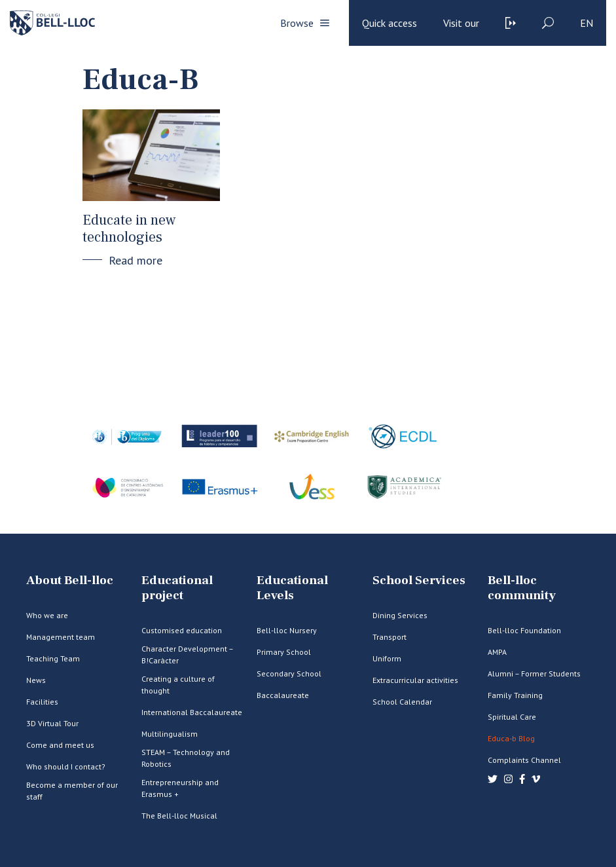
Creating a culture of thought (178, 685)
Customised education (182, 630)
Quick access (390, 23)
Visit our (461, 23)
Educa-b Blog (511, 738)
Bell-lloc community (522, 588)
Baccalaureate (283, 695)
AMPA (497, 652)
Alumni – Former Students (534, 673)
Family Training (515, 695)
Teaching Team (53, 658)
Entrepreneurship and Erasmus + (180, 788)
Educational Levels (292, 588)
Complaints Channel (524, 760)
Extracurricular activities (415, 680)
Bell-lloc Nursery (287, 630)
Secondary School (289, 673)
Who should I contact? (66, 766)
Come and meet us (60, 745)
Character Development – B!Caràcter (187, 655)
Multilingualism (170, 734)
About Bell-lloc (70, 581)
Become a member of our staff (72, 791)
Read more (136, 260)
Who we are (47, 615)
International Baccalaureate (192, 712)
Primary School (284, 652)
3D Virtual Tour (52, 723)
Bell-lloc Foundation (524, 630)
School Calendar (402, 702)
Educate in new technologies (129, 229)
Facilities (42, 702)
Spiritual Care (512, 717)
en (587, 23)
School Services (419, 581)
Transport (390, 637)
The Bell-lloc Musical (179, 816)
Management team (61, 637)
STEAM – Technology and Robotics (186, 758)
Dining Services (400, 615)
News (36, 680)
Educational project (177, 588)
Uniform (387, 658)
